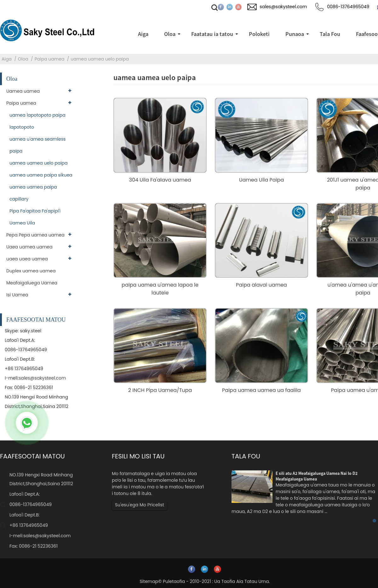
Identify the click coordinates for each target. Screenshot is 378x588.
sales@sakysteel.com (42, 378)
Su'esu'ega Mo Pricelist (140, 505)
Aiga (7, 59)
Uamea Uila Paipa (262, 180)
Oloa (23, 59)
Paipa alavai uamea (261, 285)
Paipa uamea (50, 59)
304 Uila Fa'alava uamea (160, 180)
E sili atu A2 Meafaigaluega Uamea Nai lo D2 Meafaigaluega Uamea (317, 476)
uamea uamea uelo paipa (100, 59)
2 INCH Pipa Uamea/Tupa (160, 390)
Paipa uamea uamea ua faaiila (261, 390)
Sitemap (149, 581)
